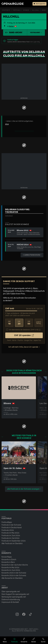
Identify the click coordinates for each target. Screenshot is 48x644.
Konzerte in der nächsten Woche (15, 565)
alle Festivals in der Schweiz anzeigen (23, 489)
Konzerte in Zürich (9, 560)
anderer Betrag (39, 323)
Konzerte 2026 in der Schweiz (14, 576)
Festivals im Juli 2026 (10, 538)
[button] (36, 33)
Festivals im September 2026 (14, 541)
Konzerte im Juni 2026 (11, 570)
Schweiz (26, 10)
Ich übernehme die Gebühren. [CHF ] (24, 330)
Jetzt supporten (39, 4)
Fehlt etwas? (9, 216)
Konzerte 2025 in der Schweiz (14, 573)
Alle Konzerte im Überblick (12, 578)
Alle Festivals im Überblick (12, 544)
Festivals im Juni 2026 (11, 536)
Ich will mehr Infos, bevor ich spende (23, 347)
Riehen (11, 26)
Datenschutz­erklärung (11, 600)
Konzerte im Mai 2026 (10, 568)
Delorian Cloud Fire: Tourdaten (18, 211)
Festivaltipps (7, 522)
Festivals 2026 (8, 530)
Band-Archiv (14, 33)
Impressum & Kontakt (10, 602)
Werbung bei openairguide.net (14, 597)
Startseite (6, 10)
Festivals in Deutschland (12, 528)
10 (9, 323)
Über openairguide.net (11, 592)
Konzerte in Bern (8, 562)
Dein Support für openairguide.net (15, 594)
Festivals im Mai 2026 (10, 533)
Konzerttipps (7, 557)
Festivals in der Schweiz (11, 525)
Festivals (17, 10)
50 (29, 323)
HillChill (35, 10)
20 (19, 323)
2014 (7, 124)
